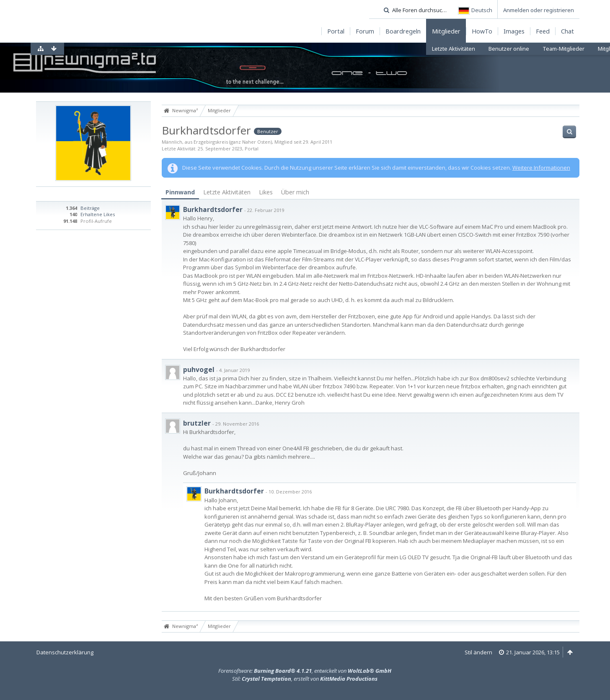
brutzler (197, 423)
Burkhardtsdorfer (213, 209)
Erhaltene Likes (98, 214)
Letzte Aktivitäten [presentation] (227, 192)
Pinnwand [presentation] (180, 192)
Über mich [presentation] (295, 192)
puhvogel (199, 369)
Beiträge (90, 208)
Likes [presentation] (266, 192)
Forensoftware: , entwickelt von (305, 671)
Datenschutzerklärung (65, 652)
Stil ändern (478, 652)
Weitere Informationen (541, 168)
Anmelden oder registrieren (539, 10)
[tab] (180, 192)
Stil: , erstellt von (305, 679)
